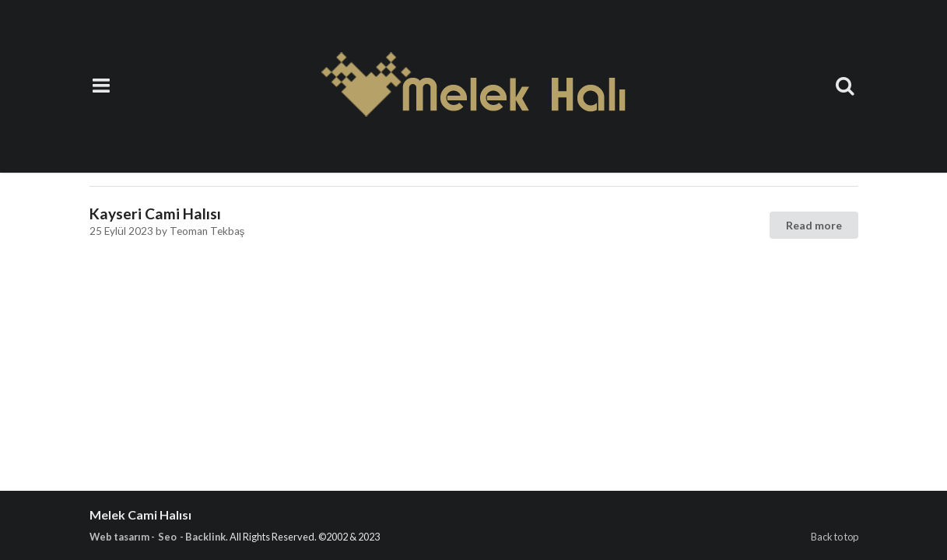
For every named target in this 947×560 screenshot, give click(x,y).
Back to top (835, 537)
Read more (814, 225)
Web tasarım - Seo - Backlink (158, 537)
